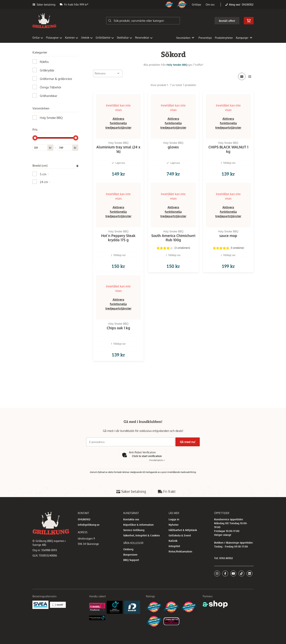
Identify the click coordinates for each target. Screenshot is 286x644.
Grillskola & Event (180, 535)
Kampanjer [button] (244, 38)
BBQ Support (131, 560)
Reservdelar (144, 38)
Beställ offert (227, 21)
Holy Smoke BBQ (177, 65)
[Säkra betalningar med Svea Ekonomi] (40, 604)
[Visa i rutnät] (242, 76)
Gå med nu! (189, 442)
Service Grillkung (134, 530)
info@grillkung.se (89, 525)
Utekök (87, 38)
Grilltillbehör (105, 38)
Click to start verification (147, 456)
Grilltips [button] (197, 5)
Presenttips (205, 38)
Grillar (38, 38)
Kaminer (72, 38)
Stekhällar (124, 38)
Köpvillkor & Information (138, 525)
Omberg (128, 549)
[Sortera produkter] (108, 73)
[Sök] (143, 21)
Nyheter (174, 525)
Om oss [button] (210, 5)
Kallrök (173, 541)
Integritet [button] (174, 546)
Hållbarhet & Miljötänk (183, 530)
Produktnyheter (224, 38)
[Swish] (58, 604)
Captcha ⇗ (157, 460)
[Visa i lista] (250, 76)
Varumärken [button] (185, 38)
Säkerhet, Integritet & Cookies (142, 535)
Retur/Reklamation (180, 551)
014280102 (248, 5)
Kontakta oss (131, 519)
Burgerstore (130, 555)
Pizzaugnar (54, 38)
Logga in (174, 519)
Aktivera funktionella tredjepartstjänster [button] (118, 123)
